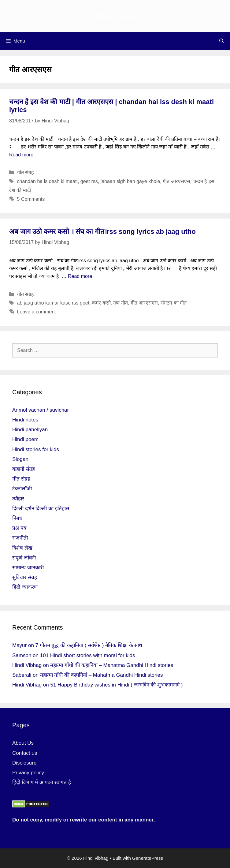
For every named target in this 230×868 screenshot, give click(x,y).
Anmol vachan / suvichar (41, 410)
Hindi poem (25, 439)
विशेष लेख (22, 548)
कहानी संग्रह (24, 469)
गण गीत (120, 303)
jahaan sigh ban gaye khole (130, 181)
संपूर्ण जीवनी (24, 558)
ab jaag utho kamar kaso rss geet (53, 303)
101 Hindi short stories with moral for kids (88, 655)
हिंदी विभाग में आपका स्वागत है (42, 782)
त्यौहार (18, 499)
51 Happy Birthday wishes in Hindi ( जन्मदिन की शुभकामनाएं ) (116, 685)
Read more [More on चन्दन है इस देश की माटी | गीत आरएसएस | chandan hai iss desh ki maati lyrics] (21, 155)
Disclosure (24, 763)
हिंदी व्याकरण (25, 587)
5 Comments (31, 199)
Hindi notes (25, 420)
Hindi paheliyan (30, 430)
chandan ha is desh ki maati (47, 181)
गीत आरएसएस (176, 181)
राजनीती (20, 538)
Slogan (20, 459)
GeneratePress (148, 858)
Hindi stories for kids (36, 449)
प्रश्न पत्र (19, 528)
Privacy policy (28, 773)
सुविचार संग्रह (25, 577)
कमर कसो (101, 303)
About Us (23, 743)
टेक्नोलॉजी (22, 489)
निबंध (17, 518)
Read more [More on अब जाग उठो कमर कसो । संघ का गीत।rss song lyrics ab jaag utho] (80, 276)
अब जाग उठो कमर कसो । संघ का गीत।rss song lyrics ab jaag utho (102, 232)
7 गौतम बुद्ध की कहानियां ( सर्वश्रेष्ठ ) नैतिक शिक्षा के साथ (89, 645)
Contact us (25, 753)
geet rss (89, 181)
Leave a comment (37, 312)
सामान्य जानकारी (28, 568)
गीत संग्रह (26, 172)
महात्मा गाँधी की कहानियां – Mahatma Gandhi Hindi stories (112, 665)
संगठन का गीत (174, 303)
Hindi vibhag (115, 16)
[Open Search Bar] (222, 41)
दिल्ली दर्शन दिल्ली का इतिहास (41, 509)
